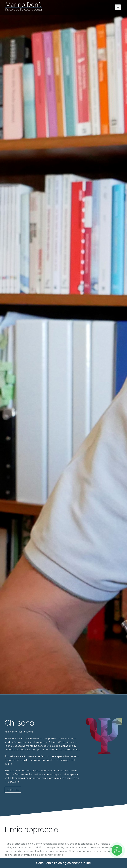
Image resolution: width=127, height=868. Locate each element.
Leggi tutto (13, 790)
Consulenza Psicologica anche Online (63, 863)
